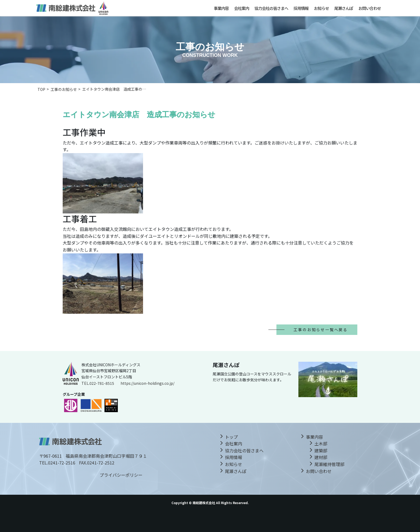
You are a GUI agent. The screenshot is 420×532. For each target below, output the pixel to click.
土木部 (321, 444)
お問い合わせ (370, 8)
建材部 (321, 457)
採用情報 (301, 8)
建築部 (321, 450)
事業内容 (221, 8)
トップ (231, 437)
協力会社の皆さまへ (271, 8)
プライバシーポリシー (121, 475)
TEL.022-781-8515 (98, 383)
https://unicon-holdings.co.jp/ (147, 383)
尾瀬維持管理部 (329, 464)
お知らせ (321, 8)
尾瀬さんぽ (344, 8)
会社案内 (242, 8)
